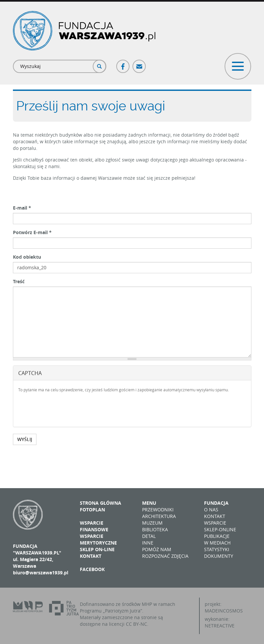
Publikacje (217, 536)
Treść (19, 281)
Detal (149, 536)
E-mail (22, 208)
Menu (149, 503)
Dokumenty (219, 556)
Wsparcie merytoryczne (98, 539)
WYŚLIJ (25, 439)
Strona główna (101, 503)
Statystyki (217, 549)
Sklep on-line (97, 549)
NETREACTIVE (220, 626)
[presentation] (69, 409)
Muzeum (152, 523)
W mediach (217, 543)
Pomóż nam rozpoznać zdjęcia (165, 553)
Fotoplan (92, 510)
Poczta (139, 64)
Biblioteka (155, 529)
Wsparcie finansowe (94, 526)
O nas (211, 510)
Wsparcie (215, 523)
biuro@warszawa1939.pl (41, 573)
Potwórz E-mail (32, 232)
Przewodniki (158, 510)
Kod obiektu (27, 257)
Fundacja (216, 503)
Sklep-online (220, 529)
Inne (148, 543)
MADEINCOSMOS (224, 611)
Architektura (159, 516)
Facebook (123, 64)
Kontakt (91, 556)
